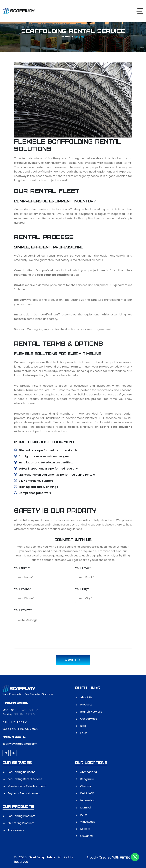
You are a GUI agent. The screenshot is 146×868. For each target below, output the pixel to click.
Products (86, 705)
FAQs (84, 733)
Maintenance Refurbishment (27, 786)
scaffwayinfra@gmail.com (20, 744)
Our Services (89, 719)
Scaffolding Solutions (21, 772)
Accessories (16, 830)
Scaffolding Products (21, 816)
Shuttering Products (21, 823)
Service (79, 37)
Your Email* (83, 568)
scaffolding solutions (116, 427)
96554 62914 (11, 729)
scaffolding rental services (82, 158)
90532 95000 (30, 729)
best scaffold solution (53, 275)
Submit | (72, 660)
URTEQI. (126, 857)
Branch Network (91, 712)
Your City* (82, 589)
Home (65, 36)
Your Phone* (22, 589)
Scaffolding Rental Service (25, 779)
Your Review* (23, 610)
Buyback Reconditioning (24, 793)
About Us (86, 697)
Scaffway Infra (42, 857)
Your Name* (22, 568)
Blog (83, 726)
